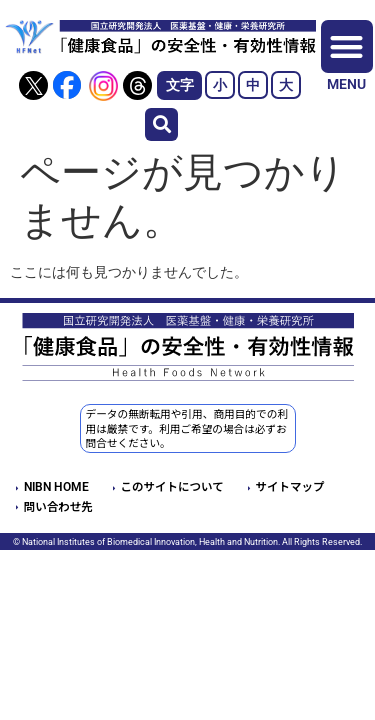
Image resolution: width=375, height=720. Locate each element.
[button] (161, 124)
